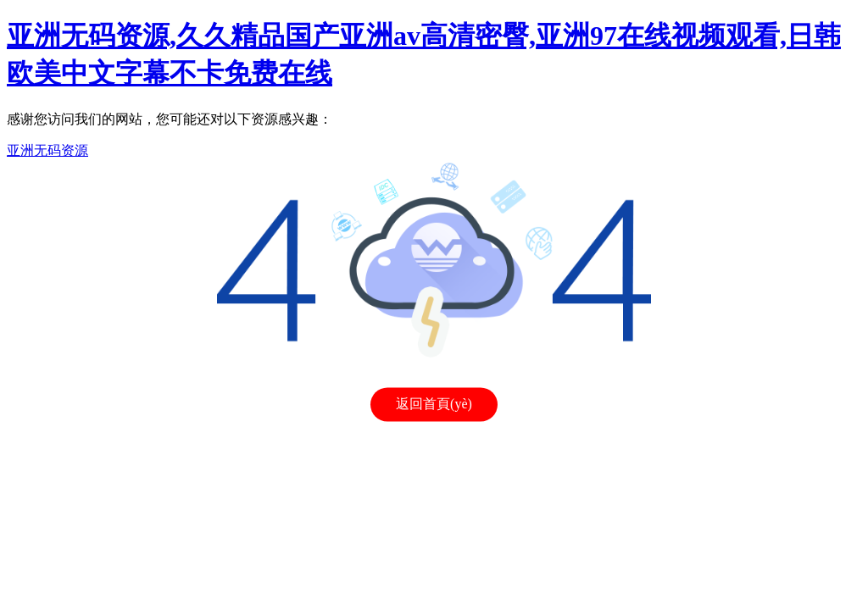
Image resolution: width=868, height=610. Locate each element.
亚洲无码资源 (47, 150)
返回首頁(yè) (434, 405)
